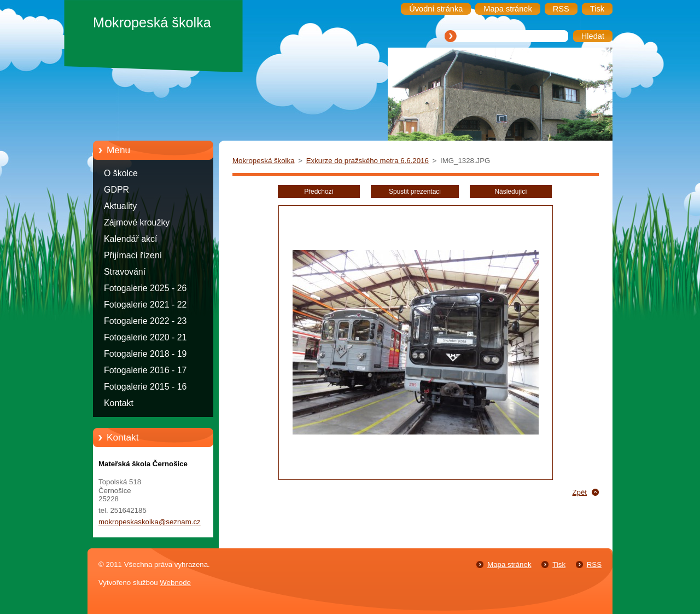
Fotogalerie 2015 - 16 (145, 387)
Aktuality (120, 206)
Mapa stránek (509, 564)
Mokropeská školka (264, 161)
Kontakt (119, 403)
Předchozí (319, 192)
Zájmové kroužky (137, 222)
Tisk (559, 564)
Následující (511, 192)
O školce (121, 173)
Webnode (175, 583)
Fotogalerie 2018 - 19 (145, 354)
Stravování (125, 272)
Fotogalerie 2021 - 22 (145, 305)
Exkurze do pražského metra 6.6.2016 (367, 161)
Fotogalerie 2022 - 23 (145, 321)
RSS (594, 564)
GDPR (116, 190)
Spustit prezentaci (415, 192)
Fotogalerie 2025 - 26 (145, 288)
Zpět (579, 492)
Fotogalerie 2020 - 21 (145, 337)
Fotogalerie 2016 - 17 (145, 370)
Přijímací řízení (133, 255)
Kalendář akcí (130, 239)
